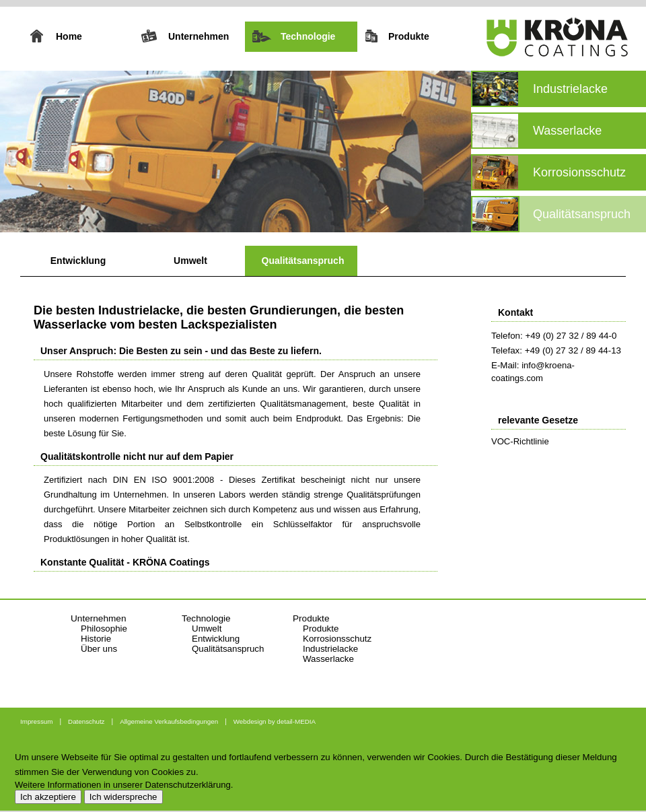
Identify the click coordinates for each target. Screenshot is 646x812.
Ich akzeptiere (48, 797)
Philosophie (104, 629)
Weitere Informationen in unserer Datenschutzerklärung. (124, 785)
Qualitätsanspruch (303, 261)
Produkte (321, 629)
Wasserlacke (328, 659)
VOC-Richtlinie (520, 441)
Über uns (99, 649)
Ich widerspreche (123, 797)
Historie (96, 639)
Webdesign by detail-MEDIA (275, 721)
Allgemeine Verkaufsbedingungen (169, 721)
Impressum (36, 721)
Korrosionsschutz (337, 639)
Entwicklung (78, 261)
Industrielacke (330, 649)
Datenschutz (86, 721)
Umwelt (190, 261)
